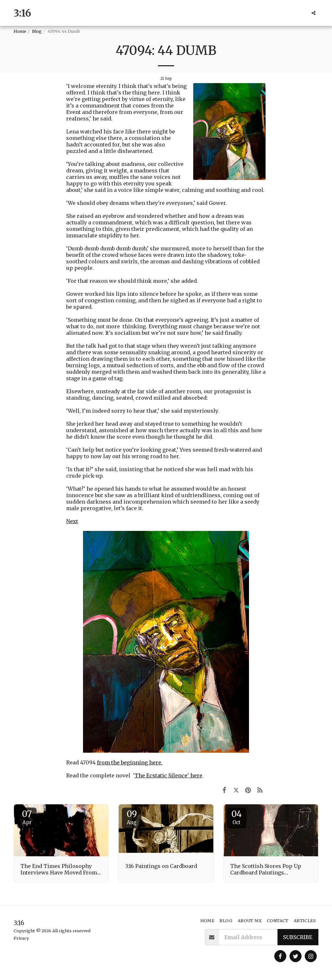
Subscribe (298, 937)
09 (132, 817)
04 (237, 817)
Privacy (21, 938)
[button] (314, 13)
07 (27, 817)
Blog (37, 31)
